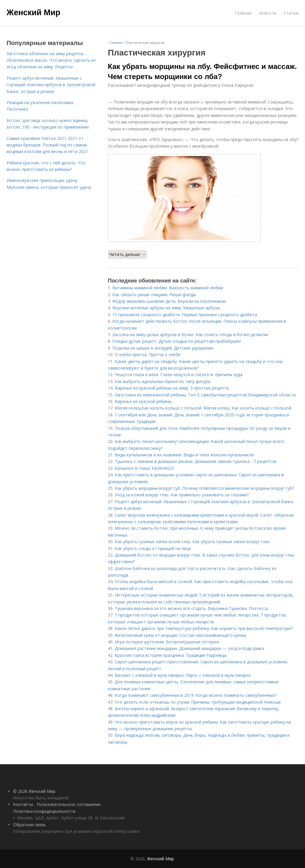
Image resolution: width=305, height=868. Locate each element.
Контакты (23, 804)
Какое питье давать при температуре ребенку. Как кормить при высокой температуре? (204, 628)
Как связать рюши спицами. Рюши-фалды (154, 295)
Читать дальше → (127, 254)
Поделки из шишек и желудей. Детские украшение (163, 348)
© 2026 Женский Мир (34, 791)
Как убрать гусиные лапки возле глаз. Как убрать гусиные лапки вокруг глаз (192, 542)
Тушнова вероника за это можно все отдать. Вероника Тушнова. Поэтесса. (192, 608)
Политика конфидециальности (44, 811)
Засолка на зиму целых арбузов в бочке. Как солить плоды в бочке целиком (190, 335)
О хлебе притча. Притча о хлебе (148, 355)
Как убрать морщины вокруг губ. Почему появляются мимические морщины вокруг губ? (204, 488)
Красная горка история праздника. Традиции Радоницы (171, 655)
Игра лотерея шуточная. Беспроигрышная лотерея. (167, 642)
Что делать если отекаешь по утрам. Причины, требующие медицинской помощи (198, 702)
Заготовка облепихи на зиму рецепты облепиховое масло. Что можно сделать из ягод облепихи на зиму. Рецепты (51, 60)
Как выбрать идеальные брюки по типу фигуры (163, 381)
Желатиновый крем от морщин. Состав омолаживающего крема (180, 635)
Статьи (291, 13)
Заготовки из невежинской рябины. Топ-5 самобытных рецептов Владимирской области (205, 395)
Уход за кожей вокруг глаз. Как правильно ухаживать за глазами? (182, 495)
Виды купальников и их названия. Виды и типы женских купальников (184, 455)
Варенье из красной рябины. (145, 401)
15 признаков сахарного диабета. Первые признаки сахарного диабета (185, 315)
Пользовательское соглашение (69, 804)
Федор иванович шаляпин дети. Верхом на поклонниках (169, 301)
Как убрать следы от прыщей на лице (153, 548)
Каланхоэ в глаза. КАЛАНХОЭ (144, 468)
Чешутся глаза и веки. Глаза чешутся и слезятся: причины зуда (179, 374)
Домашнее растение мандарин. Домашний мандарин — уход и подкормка (189, 648)
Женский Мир (34, 13)
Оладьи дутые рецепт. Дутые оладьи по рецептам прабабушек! (177, 341)
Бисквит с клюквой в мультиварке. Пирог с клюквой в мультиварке (183, 675)
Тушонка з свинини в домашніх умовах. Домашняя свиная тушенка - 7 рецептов (196, 461)
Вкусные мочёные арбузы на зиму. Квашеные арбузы (166, 308)
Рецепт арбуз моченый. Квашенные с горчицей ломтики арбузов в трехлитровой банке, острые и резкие (51, 85)
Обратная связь (29, 825)
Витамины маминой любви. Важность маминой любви (168, 288)
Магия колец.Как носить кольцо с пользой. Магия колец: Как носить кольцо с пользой (203, 408)
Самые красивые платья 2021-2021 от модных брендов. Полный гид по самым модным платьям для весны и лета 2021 (47, 145)
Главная (243, 13)
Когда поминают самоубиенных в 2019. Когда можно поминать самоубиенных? (196, 695)
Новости (268, 13)
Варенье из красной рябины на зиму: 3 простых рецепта (172, 388)
